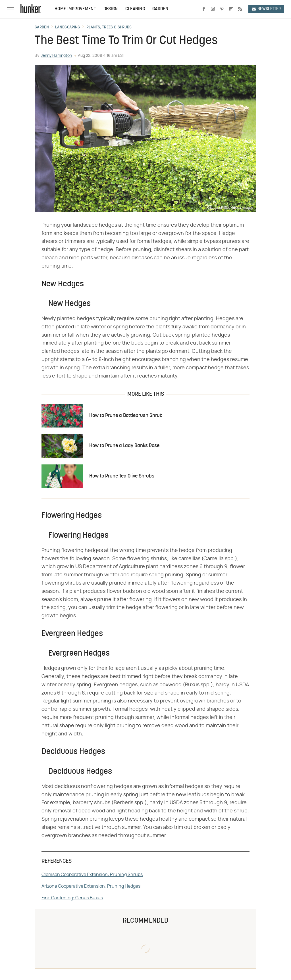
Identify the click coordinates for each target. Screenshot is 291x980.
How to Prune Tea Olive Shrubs (122, 476)
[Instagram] (213, 9)
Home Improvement (75, 9)
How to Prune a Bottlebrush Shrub (126, 416)
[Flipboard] (231, 9)
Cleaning (135, 9)
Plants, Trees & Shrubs (109, 28)
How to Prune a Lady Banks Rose (124, 446)
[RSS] (240, 9)
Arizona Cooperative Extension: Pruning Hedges (91, 886)
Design (111, 9)
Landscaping (67, 28)
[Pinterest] (222, 9)
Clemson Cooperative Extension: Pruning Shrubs (92, 875)
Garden (160, 9)
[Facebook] (204, 9)
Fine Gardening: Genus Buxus (72, 898)
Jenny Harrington (56, 56)
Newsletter (266, 9)
